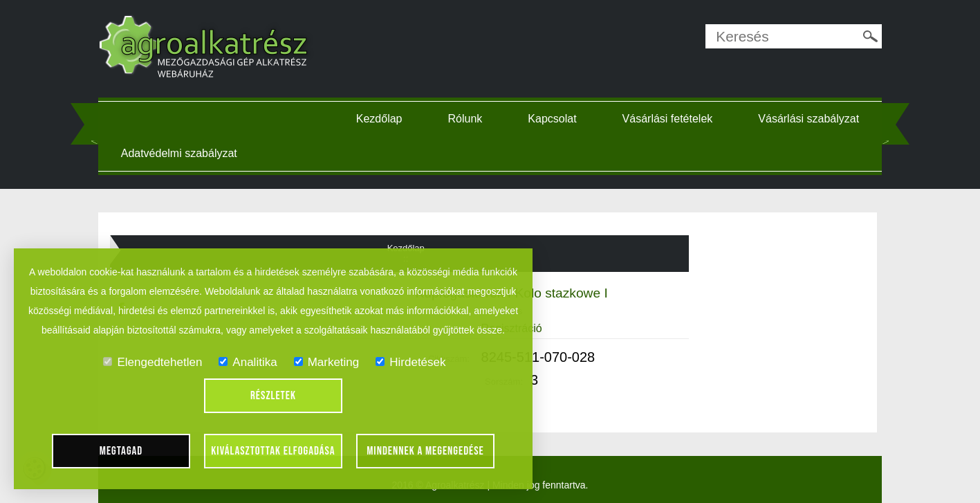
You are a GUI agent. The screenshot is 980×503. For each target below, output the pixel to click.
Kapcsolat (552, 119)
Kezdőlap (379, 119)
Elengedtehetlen (152, 362)
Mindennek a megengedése (425, 451)
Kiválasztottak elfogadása (273, 451)
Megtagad (121, 451)
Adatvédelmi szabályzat (179, 153)
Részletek (273, 396)
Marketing (327, 362)
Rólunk (465, 119)
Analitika (248, 362)
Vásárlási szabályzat (808, 119)
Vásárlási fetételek (668, 119)
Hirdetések (410, 362)
